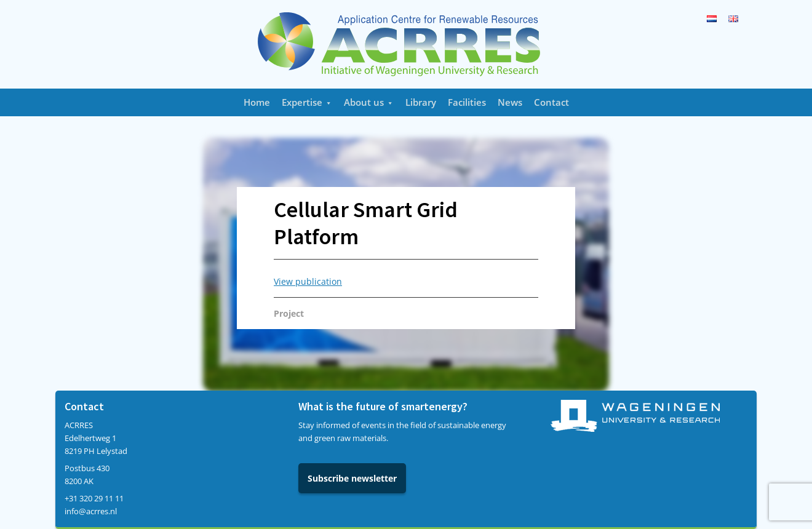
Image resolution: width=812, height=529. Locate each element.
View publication (308, 281)
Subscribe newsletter (352, 478)
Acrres (406, 44)
